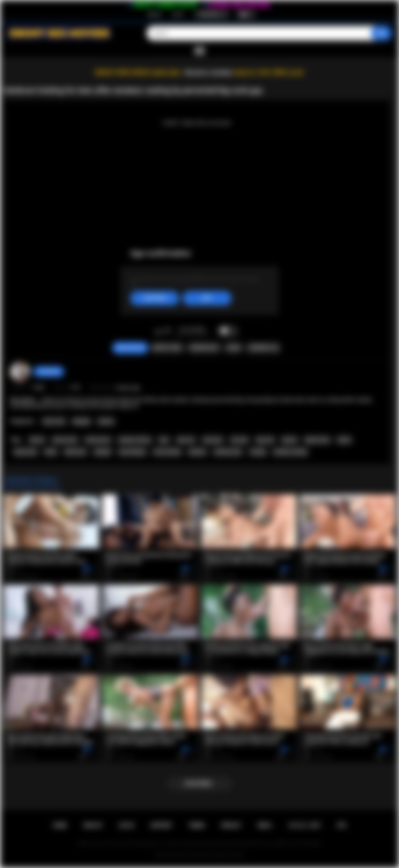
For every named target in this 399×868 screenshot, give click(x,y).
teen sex (186, 440)
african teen (65, 440)
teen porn (213, 440)
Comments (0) (263, 348)
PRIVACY (231, 825)
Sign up (155, 14)
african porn (98, 440)
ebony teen (25, 452)
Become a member (209, 73)
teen (164, 440)
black (51, 452)
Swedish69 (49, 371)
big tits (290, 440)
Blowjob (82, 421)
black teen (75, 452)
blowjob (103, 452)
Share (234, 348)
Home (60, 825)
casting (258, 452)
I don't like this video (167, 331)
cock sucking (167, 452)
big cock (265, 440)
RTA (342, 825)
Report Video (167, 348)
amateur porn (228, 452)
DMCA (265, 825)
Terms (197, 825)
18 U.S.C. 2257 (304, 825)
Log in (178, 14)
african (37, 440)
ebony (344, 440)
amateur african (135, 440)
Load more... (199, 783)
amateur (197, 452)
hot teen (239, 440)
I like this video (158, 331)
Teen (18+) (54, 421)
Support (161, 825)
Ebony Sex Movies (192, 855)
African (106, 421)
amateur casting (290, 452)
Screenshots (204, 348)
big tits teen (317, 440)
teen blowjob (132, 452)
